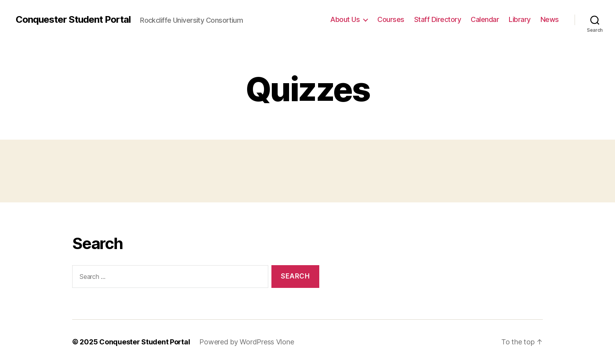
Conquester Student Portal (73, 20)
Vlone (285, 342)
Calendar (485, 19)
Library (520, 19)
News (550, 19)
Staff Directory (438, 19)
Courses (391, 19)
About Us (345, 19)
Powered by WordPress (237, 342)
